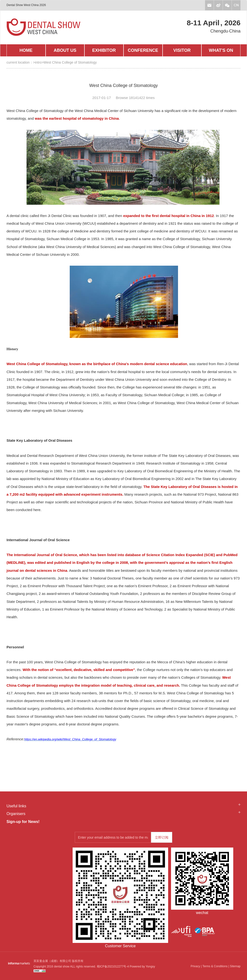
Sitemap (235, 966)
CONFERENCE (143, 50)
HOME (26, 50)
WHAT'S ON (221, 50)
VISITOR (182, 50)
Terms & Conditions (215, 966)
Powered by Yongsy (142, 967)
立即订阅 (162, 837)
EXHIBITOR (104, 50)
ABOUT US (65, 50)
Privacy (195, 966)
